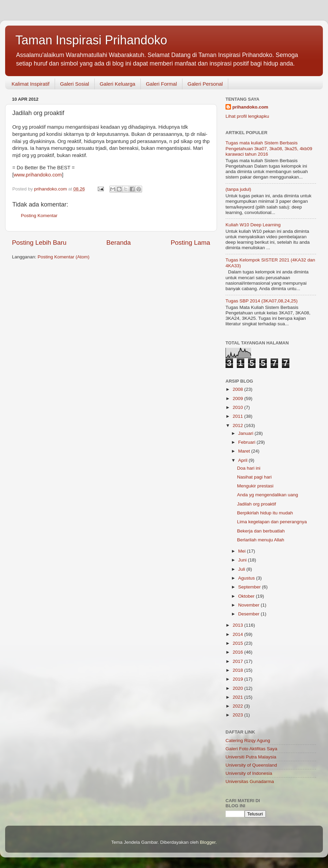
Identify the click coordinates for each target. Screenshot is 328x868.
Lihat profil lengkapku (247, 116)
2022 (238, 706)
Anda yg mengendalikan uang (268, 495)
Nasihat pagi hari (254, 477)
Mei (243, 551)
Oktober (247, 596)
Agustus (247, 578)
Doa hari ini (249, 468)
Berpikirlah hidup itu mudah (265, 513)
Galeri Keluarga (118, 84)
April (243, 460)
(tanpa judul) (238, 189)
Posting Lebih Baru (39, 243)
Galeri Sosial (75, 84)
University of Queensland (251, 765)
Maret (245, 451)
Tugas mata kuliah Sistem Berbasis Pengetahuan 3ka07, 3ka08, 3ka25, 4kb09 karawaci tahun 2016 (269, 148)
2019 (238, 679)
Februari (247, 442)
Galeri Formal (161, 84)
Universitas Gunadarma (250, 781)
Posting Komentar (39, 216)
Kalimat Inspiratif (31, 84)
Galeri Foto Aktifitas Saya (251, 749)
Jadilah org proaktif (257, 504)
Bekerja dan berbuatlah (261, 531)
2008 (238, 389)
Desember (249, 614)
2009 (238, 399)
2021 (238, 697)
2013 (238, 625)
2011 (238, 416)
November (249, 605)
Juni (243, 560)
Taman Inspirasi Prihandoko (91, 40)
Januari (246, 433)
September (250, 587)
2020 (238, 688)
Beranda (118, 243)
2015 (238, 643)
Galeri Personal (205, 84)
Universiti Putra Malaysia (251, 757)
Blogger (208, 842)
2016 (238, 652)
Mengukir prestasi (255, 486)
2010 (238, 407)
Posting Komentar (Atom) (64, 257)
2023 (238, 715)
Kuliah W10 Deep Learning (253, 225)
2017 (238, 661)
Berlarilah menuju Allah (261, 540)
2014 (238, 634)
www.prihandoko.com (38, 175)
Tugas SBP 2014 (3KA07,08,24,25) (262, 301)
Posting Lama (190, 243)
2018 (238, 670)
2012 (238, 425)
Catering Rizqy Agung (248, 741)
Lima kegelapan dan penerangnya (272, 522)
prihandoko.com (250, 107)
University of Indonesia (249, 773)
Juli (242, 569)
